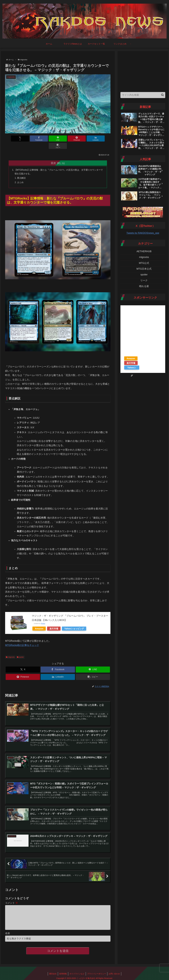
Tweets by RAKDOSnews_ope (143, 233)
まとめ (20, 175)
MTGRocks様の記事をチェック (22, 638)
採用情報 (63, 972)
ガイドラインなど (77, 972)
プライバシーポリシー (97, 972)
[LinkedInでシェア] (84, 138)
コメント (12, 896)
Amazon (39, 621)
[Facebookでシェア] (31, 138)
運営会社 (52, 972)
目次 (53, 156)
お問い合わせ (115, 972)
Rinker (43, 616)
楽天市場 (54, 621)
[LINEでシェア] (49, 138)
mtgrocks (10, 650)
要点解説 (22, 171)
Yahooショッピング (74, 621)
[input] (143, 95)
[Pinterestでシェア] (67, 138)
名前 (8, 931)
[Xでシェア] (14, 138)
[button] (102, 138)
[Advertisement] (143, 71)
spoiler (20, 650)
